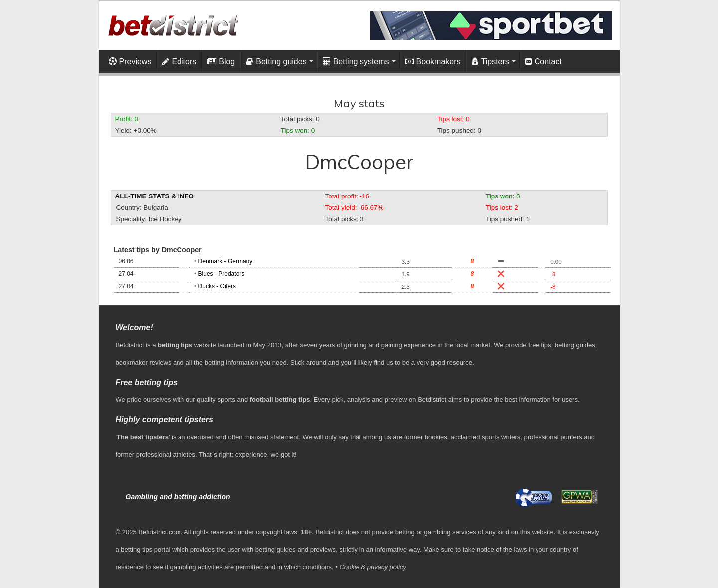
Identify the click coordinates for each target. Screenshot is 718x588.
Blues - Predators (222, 274)
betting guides (575, 345)
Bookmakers (433, 62)
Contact (543, 62)
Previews (130, 62)
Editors (179, 62)
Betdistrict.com (159, 532)
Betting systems (356, 62)
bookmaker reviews (144, 362)
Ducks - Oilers (217, 286)
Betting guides (276, 62)
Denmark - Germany (226, 261)
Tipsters (490, 62)
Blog (221, 62)
